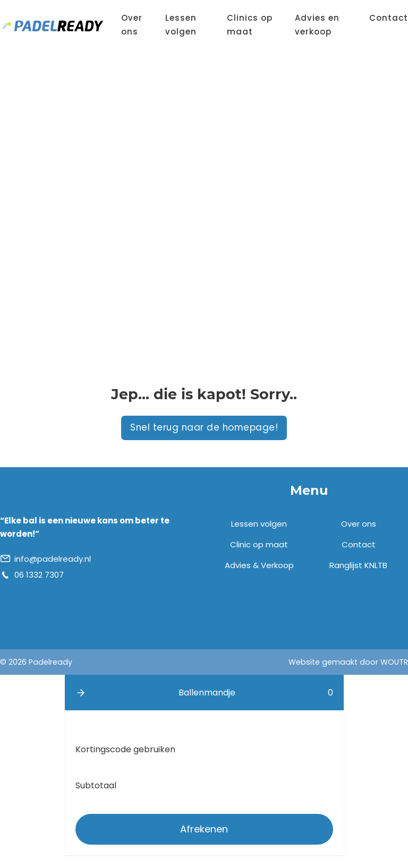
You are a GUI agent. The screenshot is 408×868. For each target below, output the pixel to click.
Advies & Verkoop (259, 565)
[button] (81, 693)
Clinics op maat (250, 25)
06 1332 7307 (39, 575)
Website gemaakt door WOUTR (348, 662)
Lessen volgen (181, 25)
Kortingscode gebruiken (125, 749)
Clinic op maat (259, 544)
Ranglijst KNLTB (358, 565)
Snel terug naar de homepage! (204, 427)
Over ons (132, 25)
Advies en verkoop (317, 25)
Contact (389, 18)
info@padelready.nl (53, 559)
